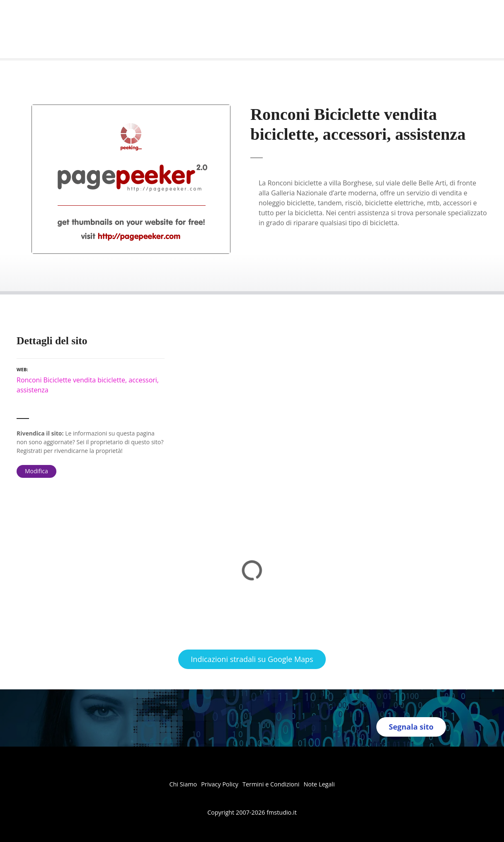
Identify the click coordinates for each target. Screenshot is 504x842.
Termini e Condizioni (271, 784)
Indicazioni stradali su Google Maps (252, 659)
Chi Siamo (183, 784)
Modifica (36, 471)
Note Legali (319, 784)
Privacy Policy (220, 784)
